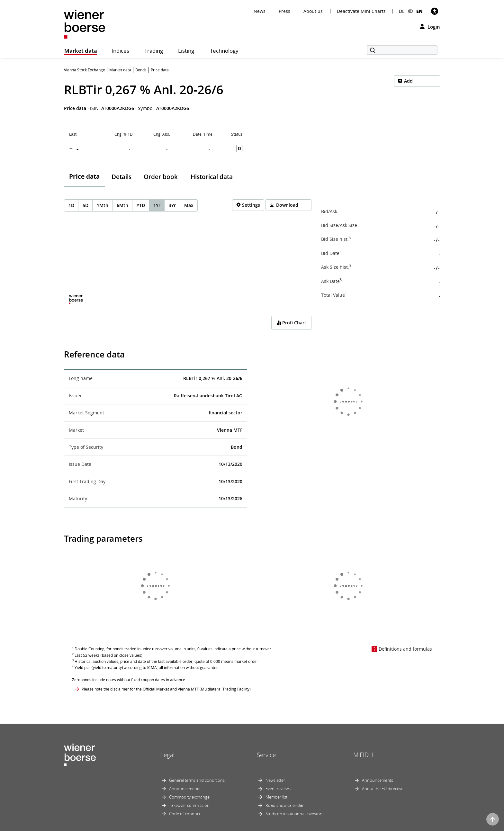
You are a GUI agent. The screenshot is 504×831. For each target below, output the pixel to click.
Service (266, 755)
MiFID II (363, 755)
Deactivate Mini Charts (361, 11)
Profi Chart (291, 323)
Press (284, 11)
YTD (141, 205)
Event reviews (278, 789)
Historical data (212, 177)
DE (402, 11)
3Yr (172, 205)
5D (85, 205)
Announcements (185, 789)
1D (71, 205)
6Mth (122, 205)
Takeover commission (189, 805)
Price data (84, 176)
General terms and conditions (197, 780)
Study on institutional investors (294, 814)
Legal (167, 755)
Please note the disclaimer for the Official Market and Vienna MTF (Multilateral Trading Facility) (166, 689)
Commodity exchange (189, 797)
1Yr (157, 205)
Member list (276, 797)
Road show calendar (285, 805)
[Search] (402, 50)
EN (419, 11)
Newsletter (275, 780)
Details (122, 177)
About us (313, 11)
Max (189, 205)
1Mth (103, 205)
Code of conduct (185, 814)
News (260, 11)
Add (408, 81)
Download (287, 205)
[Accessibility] (435, 11)
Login (430, 27)
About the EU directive (383, 789)
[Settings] (248, 205)
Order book (161, 177)
